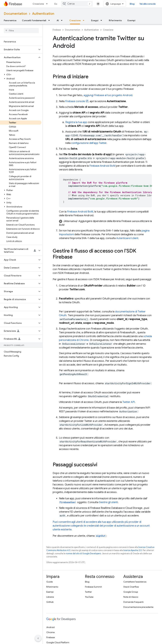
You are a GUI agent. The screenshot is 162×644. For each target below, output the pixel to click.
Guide (50, 582)
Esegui (58, 4)
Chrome (50, 632)
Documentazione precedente (138, 607)
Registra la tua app (76, 122)
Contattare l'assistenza (135, 582)
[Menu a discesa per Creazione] (48, 4)
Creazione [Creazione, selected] (75, 20)
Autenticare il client (127, 238)
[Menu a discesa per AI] (63, 20)
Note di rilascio (131, 597)
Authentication (43, 14)
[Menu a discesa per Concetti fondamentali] (50, 20)
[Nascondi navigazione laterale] (38, 638)
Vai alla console (148, 4)
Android (50, 627)
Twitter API (129, 402)
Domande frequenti (133, 602)
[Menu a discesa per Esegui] (102, 20)
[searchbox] (21, 31)
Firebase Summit (93, 587)
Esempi (131, 20)
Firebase (57, 30)
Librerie (50, 597)
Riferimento (115, 20)
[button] (19, 49)
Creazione (38, 4)
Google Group (131, 592)
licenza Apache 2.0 (133, 550)
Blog (132, 4)
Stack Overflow (131, 587)
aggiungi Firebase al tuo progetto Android (108, 95)
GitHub (50, 602)
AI (58, 20)
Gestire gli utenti (108, 502)
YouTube (89, 597)
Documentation (15, 14)
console (75, 101)
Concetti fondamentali (34, 20)
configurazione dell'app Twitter (89, 143)
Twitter (88, 592)
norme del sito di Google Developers (83, 553)
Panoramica (10, 20)
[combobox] (77, 4)
